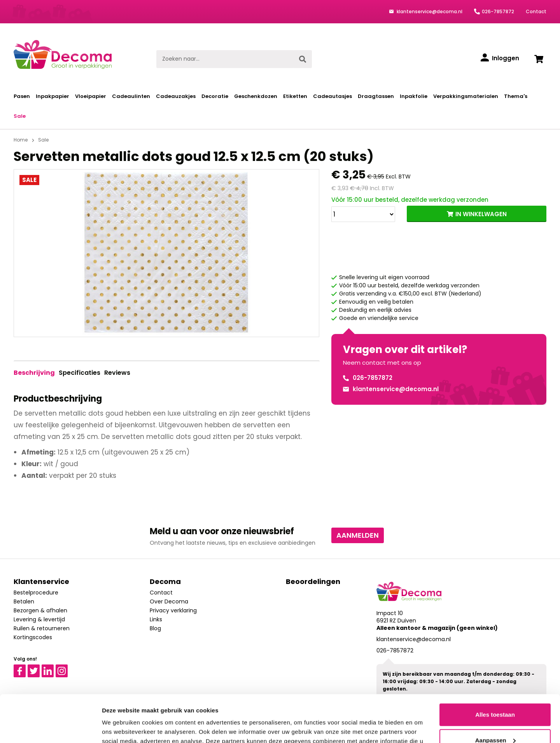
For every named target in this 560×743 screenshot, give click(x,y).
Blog (155, 628)
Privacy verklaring (173, 610)
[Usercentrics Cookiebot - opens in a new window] (50, 728)
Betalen (24, 601)
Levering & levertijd (39, 619)
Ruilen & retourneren (42, 628)
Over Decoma (169, 601)
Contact (536, 11)
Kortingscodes (33, 637)
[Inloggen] (500, 58)
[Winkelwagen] (539, 59)
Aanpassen (495, 696)
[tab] (34, 373)
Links (156, 619)
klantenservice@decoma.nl (429, 11)
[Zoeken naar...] (225, 59)
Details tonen (120, 728)
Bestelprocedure (36, 593)
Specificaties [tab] (80, 373)
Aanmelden (358, 535)
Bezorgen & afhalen (40, 610)
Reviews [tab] (117, 373)
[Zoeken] (303, 59)
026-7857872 (498, 11)
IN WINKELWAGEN (481, 214)
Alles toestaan (495, 670)
